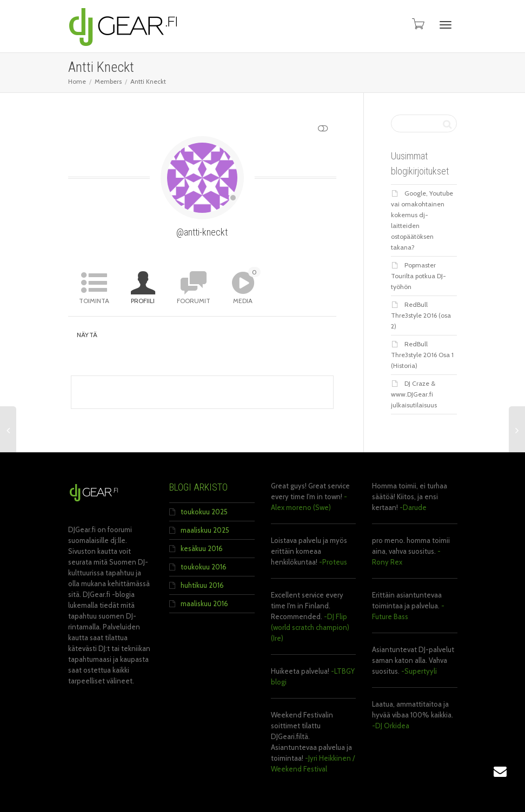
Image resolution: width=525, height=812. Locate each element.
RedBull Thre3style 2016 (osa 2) (421, 315)
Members (108, 81)
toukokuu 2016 (204, 567)
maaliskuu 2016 (204, 603)
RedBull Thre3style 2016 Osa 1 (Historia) (422, 355)
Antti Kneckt (148, 81)
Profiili (143, 301)
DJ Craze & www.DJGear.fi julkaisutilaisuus (414, 394)
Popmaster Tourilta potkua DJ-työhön (418, 276)
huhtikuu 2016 (202, 585)
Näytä (87, 335)
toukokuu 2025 (204, 512)
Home (77, 81)
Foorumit (194, 301)
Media (247, 286)
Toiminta (94, 301)
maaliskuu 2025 (205, 530)
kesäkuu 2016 (202, 548)
